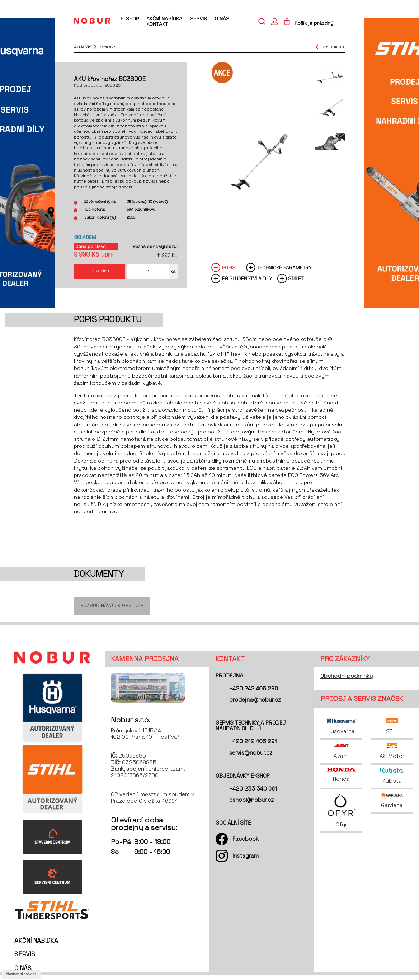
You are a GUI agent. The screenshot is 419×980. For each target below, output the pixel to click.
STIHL (392, 731)
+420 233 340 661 (253, 794)
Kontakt (157, 24)
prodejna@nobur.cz (255, 705)
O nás (222, 19)
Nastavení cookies (21, 974)
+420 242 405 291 (253, 746)
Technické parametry (284, 271)
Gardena (392, 805)
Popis (229, 271)
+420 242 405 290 (254, 693)
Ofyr (341, 815)
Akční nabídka (164, 19)
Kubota (392, 781)
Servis (199, 19)
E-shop (130, 19)
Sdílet (296, 283)
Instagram (246, 860)
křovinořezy (108, 47)
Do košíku (99, 273)
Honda (341, 780)
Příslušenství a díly (247, 283)
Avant (341, 756)
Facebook (246, 844)
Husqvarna (341, 731)
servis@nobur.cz (251, 757)
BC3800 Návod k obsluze (112, 610)
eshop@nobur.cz (251, 805)
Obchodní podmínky (347, 681)
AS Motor (392, 756)
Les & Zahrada (83, 47)
